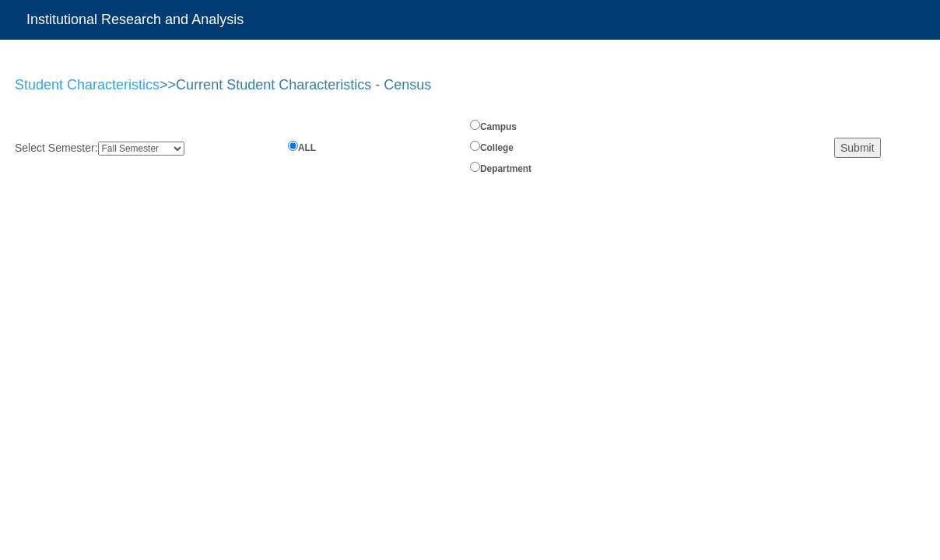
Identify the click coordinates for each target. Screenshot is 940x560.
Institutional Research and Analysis (135, 19)
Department (506, 169)
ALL (307, 148)
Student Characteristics (87, 85)
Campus (498, 127)
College (497, 148)
